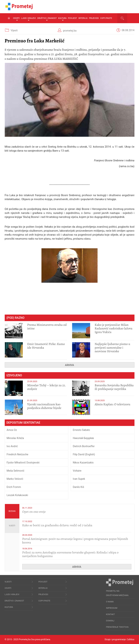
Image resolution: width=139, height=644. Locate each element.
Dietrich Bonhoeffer (84, 446)
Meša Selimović (16, 471)
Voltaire (77, 471)
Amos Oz (12, 430)
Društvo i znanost (47, 19)
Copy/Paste (106, 18)
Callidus (131, 639)
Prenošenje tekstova (117, 627)
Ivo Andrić (12, 446)
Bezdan (12, 511)
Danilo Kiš (78, 487)
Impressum (112, 608)
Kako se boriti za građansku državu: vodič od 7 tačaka (57, 525)
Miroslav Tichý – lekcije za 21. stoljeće (47, 387)
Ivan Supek (79, 479)
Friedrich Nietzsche (18, 454)
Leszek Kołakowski (17, 495)
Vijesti (14, 30)
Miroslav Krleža (15, 438)
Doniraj (110, 621)
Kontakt (110, 614)
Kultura (62, 19)
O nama (110, 602)
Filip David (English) (84, 454)
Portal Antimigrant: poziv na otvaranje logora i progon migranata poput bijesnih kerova (75, 541)
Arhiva (69, 365)
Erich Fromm (14, 487)
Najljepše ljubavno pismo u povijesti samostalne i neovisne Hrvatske (112, 348)
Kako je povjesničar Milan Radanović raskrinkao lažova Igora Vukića (113, 328)
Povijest (73, 18)
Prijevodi (94, 18)
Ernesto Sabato (81, 430)
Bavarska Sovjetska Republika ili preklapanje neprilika (114, 387)
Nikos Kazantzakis (83, 463)
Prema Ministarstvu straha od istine (47, 327)
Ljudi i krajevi (29, 19)
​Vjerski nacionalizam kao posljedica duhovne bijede (44, 406)
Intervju (83, 18)
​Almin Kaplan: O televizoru (112, 404)
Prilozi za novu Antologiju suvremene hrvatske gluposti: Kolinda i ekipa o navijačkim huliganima (70, 554)
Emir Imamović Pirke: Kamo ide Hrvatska (46, 346)
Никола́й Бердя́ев (83, 438)
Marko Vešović (15, 479)
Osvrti (16, 19)
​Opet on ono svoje (34, 512)
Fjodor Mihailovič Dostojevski (23, 463)
